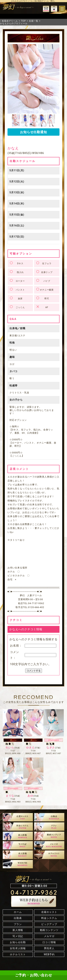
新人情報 (18, 930)
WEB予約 (49, 954)
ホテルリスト (18, 954)
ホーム (18, 912)
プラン (18, 924)
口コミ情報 (49, 942)
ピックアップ (49, 924)
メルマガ (49, 936)
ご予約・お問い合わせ (34, 975)
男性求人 (49, 948)
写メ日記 (18, 936)
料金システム (49, 918)
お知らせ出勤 (18, 942)
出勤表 (18, 918)
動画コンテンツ (49, 930)
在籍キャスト (49, 912)
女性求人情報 (18, 948)
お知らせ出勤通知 (33, 132)
